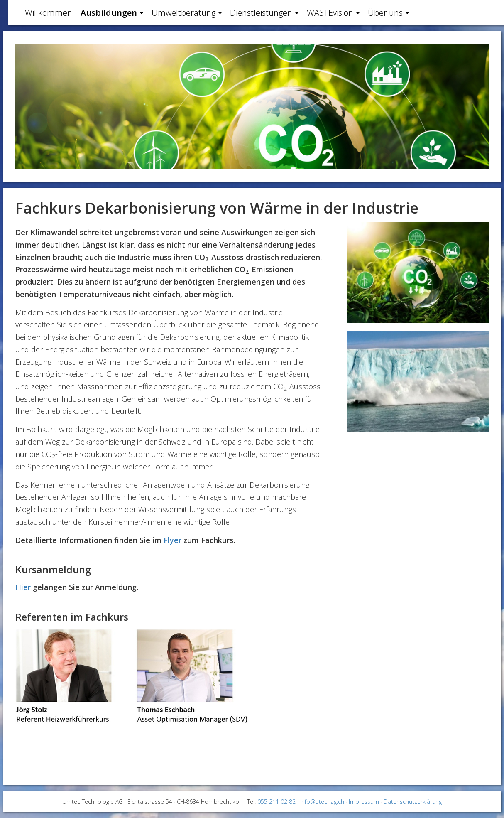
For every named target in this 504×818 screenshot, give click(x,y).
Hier (23, 587)
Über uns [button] (388, 13)
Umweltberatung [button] (187, 13)
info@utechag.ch (322, 802)
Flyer (172, 540)
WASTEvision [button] (333, 13)
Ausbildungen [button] (112, 13)
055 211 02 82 (276, 802)
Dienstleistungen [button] (264, 13)
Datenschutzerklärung (413, 802)
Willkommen (49, 13)
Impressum (364, 802)
